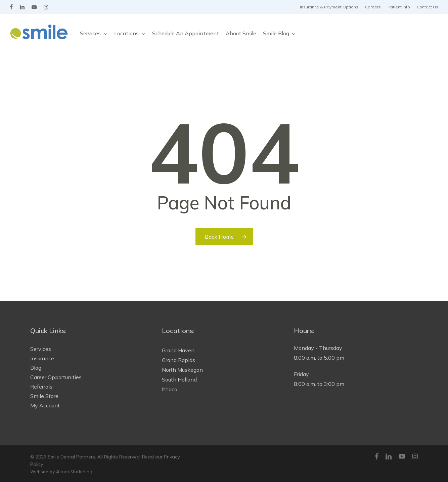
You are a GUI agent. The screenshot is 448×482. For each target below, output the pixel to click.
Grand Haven (178, 350)
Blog (36, 368)
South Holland (179, 379)
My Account (45, 405)
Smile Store (44, 396)
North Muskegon (182, 370)
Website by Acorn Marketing (61, 472)
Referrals (41, 387)
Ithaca (170, 389)
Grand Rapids (178, 360)
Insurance (42, 358)
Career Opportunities (56, 377)
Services (41, 349)
